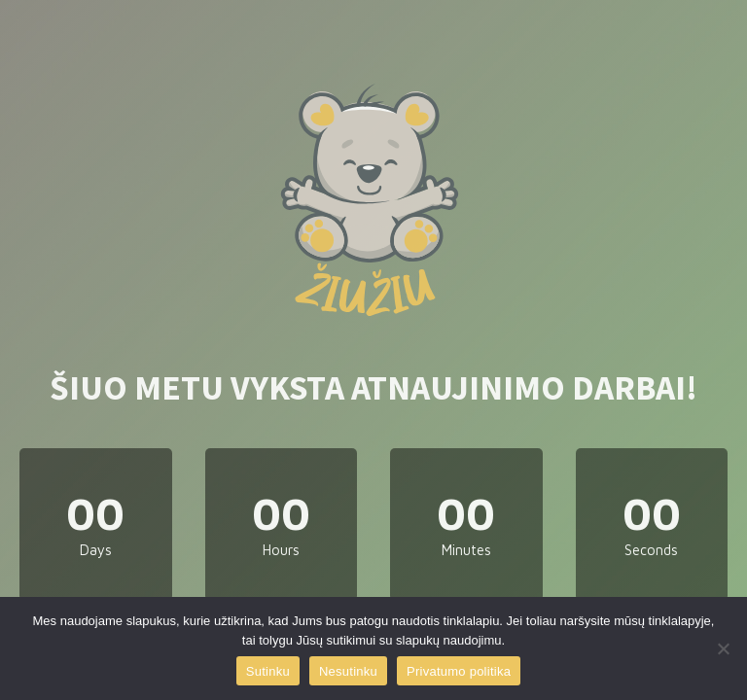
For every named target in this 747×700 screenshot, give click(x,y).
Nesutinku (348, 671)
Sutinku (268, 671)
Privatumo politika (459, 671)
